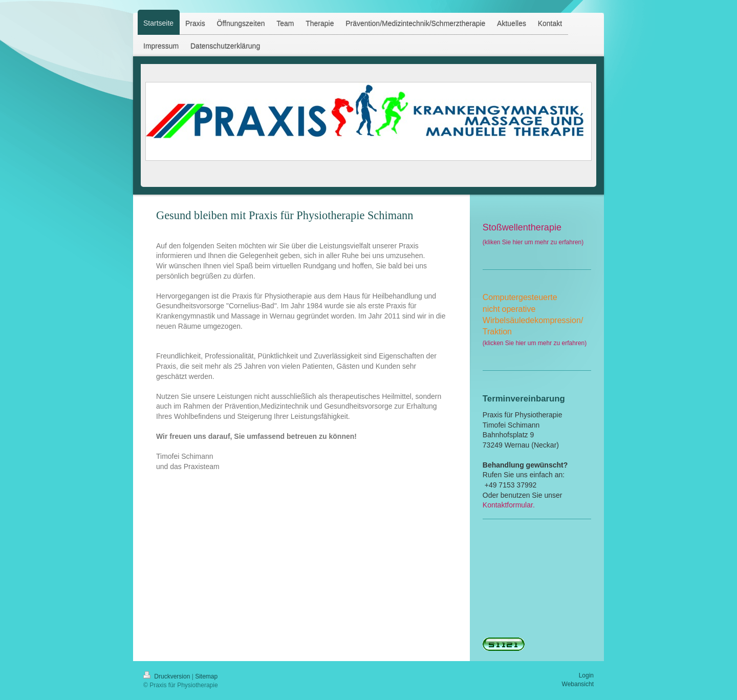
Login (586, 675)
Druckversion (168, 676)
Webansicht (578, 684)
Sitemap (206, 676)
